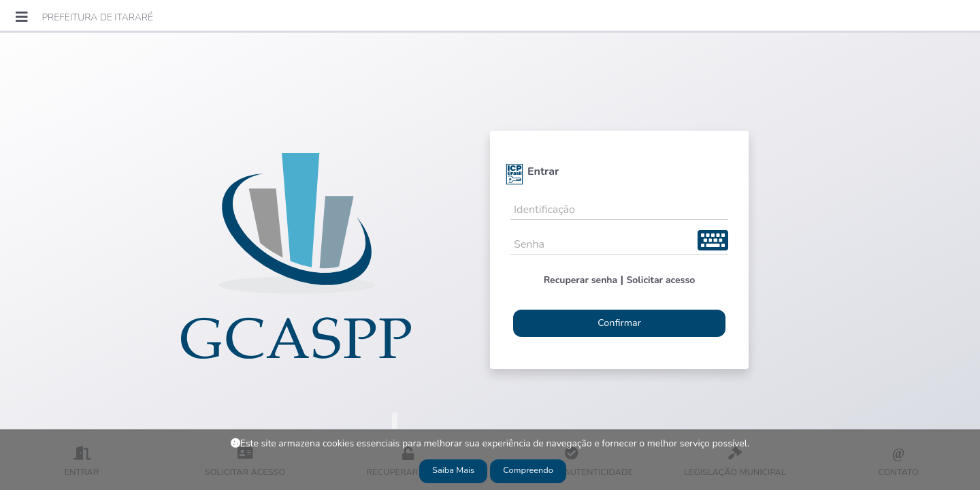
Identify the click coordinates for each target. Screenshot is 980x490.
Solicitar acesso (660, 280)
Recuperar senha (581, 280)
